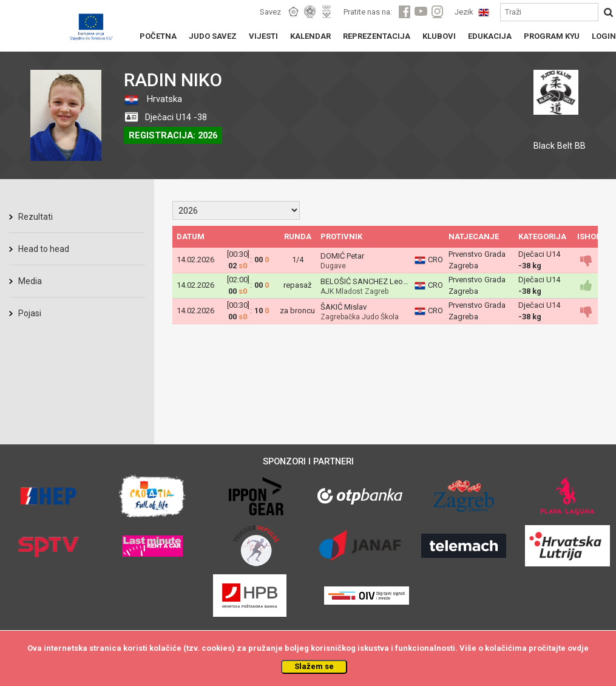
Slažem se (314, 666)
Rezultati (36, 217)
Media (30, 281)
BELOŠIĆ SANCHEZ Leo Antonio (377, 281)
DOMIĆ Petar (342, 256)
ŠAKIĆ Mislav (344, 307)
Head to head (44, 249)
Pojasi (30, 313)
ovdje (578, 648)
